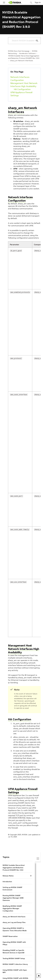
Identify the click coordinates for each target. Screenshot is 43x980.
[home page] (15, 3)
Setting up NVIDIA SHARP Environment (12, 889)
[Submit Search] (36, 41)
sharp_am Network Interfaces (22, 61)
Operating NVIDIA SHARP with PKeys (14, 943)
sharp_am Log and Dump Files (14, 922)
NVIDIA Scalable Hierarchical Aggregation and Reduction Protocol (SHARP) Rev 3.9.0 (14, 868)
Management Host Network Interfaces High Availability (24, 85)
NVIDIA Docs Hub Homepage (19, 51)
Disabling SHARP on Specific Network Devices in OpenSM (13, 951)
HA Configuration (22, 89)
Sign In (38, 2)
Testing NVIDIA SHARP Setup (14, 958)
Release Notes (8, 876)
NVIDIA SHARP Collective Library (15, 964)
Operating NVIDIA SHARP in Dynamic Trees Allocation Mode (15, 929)
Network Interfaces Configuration (20, 79)
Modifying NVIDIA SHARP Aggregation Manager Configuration (12, 908)
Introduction (7, 882)
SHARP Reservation (10, 936)
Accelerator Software (27, 53)
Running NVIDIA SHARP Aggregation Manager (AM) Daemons (13, 898)
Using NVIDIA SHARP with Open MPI (15, 971)
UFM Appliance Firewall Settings (21, 94)
